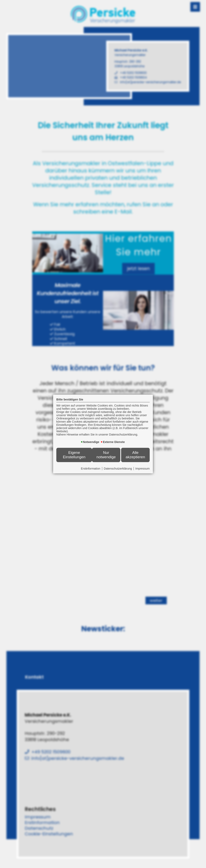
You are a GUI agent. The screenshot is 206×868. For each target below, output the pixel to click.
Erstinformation (91, 469)
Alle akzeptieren (135, 455)
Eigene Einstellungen (74, 455)
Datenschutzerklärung (118, 469)
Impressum (143, 469)
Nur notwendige (106, 455)
